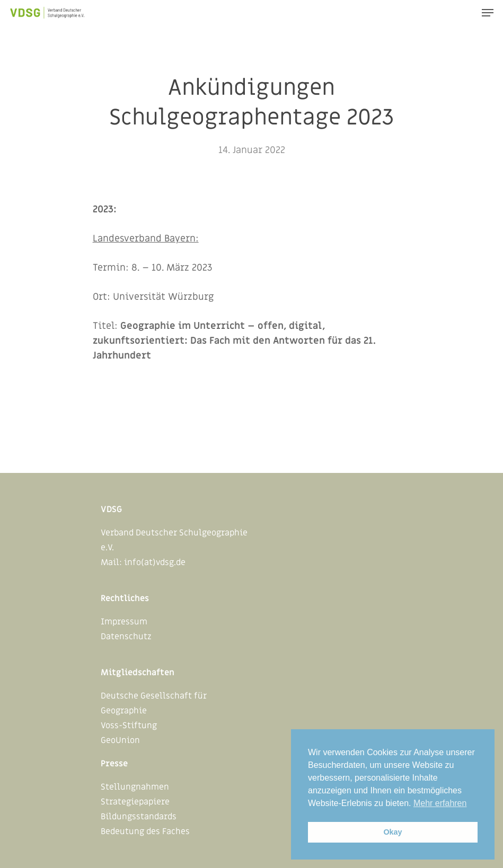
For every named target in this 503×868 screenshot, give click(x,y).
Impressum (124, 622)
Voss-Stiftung (129, 726)
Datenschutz (126, 637)
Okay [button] (392, 832)
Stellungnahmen (135, 787)
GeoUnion (120, 740)
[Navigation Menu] (488, 13)
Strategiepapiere (135, 802)
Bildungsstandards (139, 817)
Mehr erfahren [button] (440, 803)
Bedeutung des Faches (145, 831)
